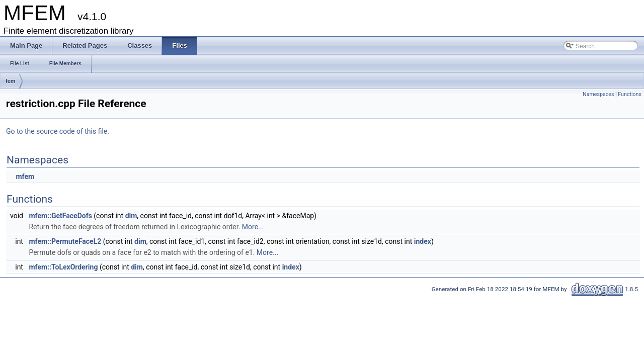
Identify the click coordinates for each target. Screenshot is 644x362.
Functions (630, 94)
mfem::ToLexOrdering (63, 267)
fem (11, 81)
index (423, 241)
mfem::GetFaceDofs (60, 216)
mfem (25, 176)
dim (131, 216)
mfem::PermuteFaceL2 (65, 241)
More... (253, 227)
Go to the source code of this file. (58, 131)
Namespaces (598, 94)
